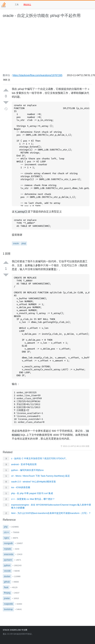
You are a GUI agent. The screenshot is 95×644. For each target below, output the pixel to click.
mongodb (8, 543)
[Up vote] (6, 90)
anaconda (9, 554)
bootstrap (8, 609)
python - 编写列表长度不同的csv (27, 470)
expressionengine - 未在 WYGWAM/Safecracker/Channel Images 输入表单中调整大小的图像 (51, 506)
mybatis (8, 549)
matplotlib (8, 604)
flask (6, 587)
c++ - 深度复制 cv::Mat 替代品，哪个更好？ (33, 499)
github (7, 582)
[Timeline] (6, 109)
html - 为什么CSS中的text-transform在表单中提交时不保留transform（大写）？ (51, 513)
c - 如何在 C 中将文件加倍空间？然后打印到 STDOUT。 (39, 458)
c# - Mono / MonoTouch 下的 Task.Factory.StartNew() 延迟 (40, 476)
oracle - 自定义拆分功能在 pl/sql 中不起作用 (42, 15)
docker (7, 576)
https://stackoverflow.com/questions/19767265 (37, 75)
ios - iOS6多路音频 (21, 487)
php (6, 527)
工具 (17, 5)
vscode (7, 571)
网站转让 (27, 5)
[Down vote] (6, 102)
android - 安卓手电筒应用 (24, 464)
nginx (7, 538)
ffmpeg (7, 593)
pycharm (8, 560)
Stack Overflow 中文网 (15, 630)
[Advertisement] (47, 48)
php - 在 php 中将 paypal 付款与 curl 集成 (32, 493)
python (7, 565)
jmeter (7, 598)
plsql (24, 243)
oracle (16, 243)
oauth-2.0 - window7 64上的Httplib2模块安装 (33, 482)
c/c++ (7, 532)
